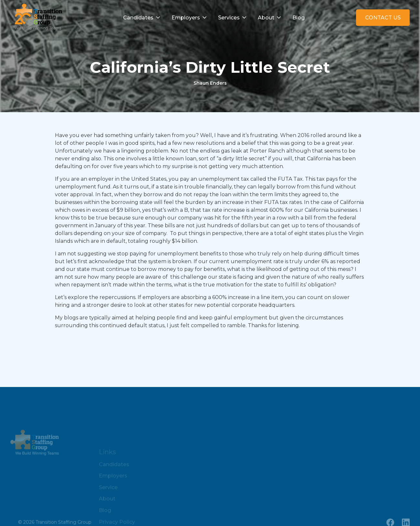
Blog (299, 18)
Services (229, 18)
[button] (142, 18)
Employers (186, 18)
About (266, 18)
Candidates (138, 18)
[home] (37, 18)
